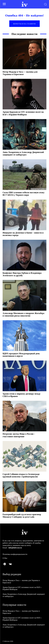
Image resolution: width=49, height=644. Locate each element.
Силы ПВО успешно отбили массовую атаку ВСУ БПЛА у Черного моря (24, 194)
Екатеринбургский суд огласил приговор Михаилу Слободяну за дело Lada (22, 516)
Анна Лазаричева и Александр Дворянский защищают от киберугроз (23, 153)
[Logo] (24, 4)
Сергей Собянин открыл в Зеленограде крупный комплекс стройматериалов (21, 475)
